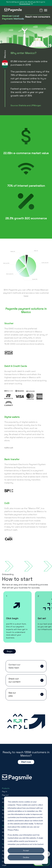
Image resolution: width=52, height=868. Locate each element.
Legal (4, 865)
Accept (26, 850)
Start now (26, 762)
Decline (26, 857)
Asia (4, 839)
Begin (10, 651)
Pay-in (5, 791)
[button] (46, 10)
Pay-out (5, 795)
